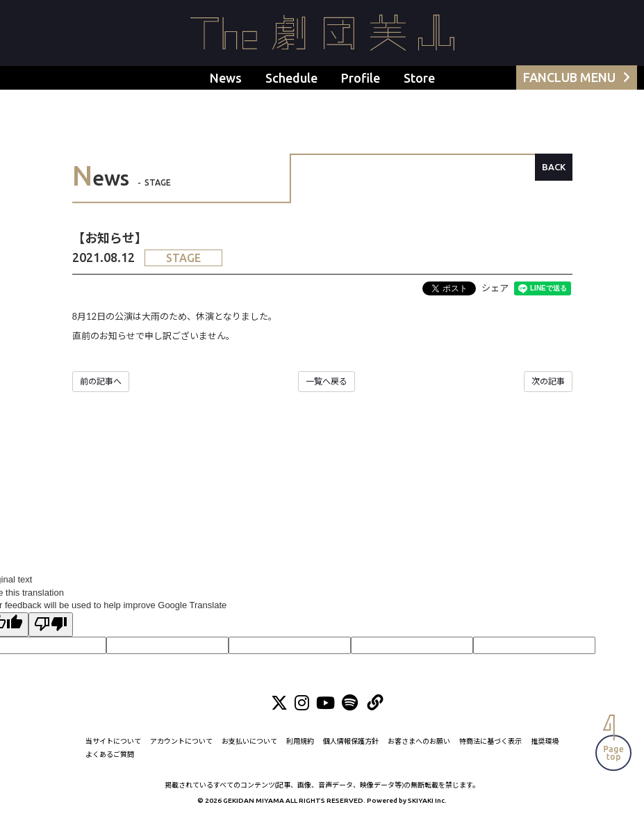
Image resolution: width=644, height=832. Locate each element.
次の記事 (548, 381)
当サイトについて (113, 753)
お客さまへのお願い (419, 753)
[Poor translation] (51, 625)
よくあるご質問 (110, 766)
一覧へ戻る (327, 381)
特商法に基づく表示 (490, 753)
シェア (495, 288)
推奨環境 (545, 753)
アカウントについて (181, 753)
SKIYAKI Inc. (427, 812)
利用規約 (300, 753)
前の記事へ (101, 381)
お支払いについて (249, 753)
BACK (554, 167)
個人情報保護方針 (351, 753)
